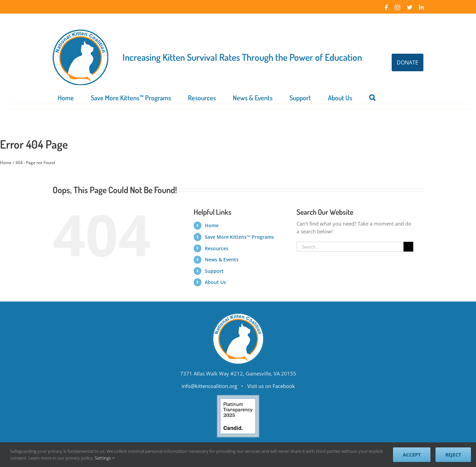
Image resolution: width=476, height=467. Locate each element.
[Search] (408, 247)
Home (212, 225)
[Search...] (350, 247)
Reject (453, 455)
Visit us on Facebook (271, 386)
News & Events (222, 260)
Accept (412, 455)
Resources (217, 248)
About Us (215, 282)
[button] (372, 97)
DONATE (408, 62)
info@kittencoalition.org (209, 386)
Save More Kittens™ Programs (239, 237)
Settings (105, 458)
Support (214, 271)
